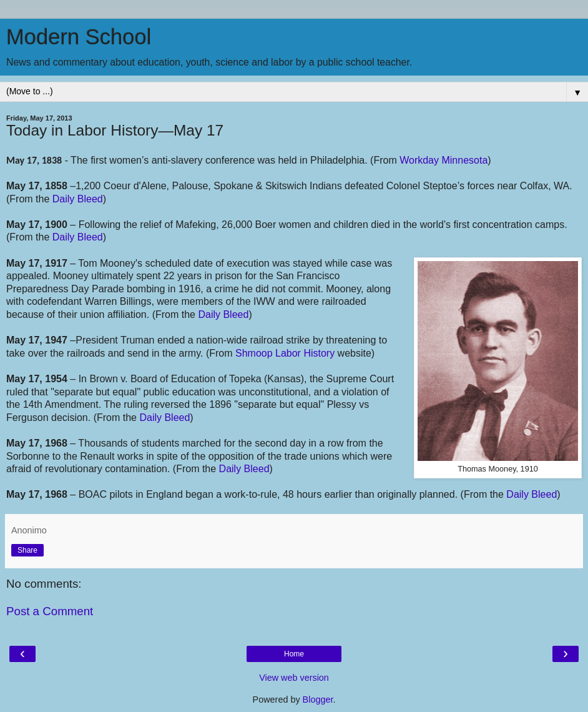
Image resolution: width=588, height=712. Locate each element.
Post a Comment (50, 611)
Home (294, 654)
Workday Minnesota (443, 160)
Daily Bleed (78, 199)
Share (27, 550)
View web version (294, 678)
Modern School (79, 37)
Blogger (318, 700)
